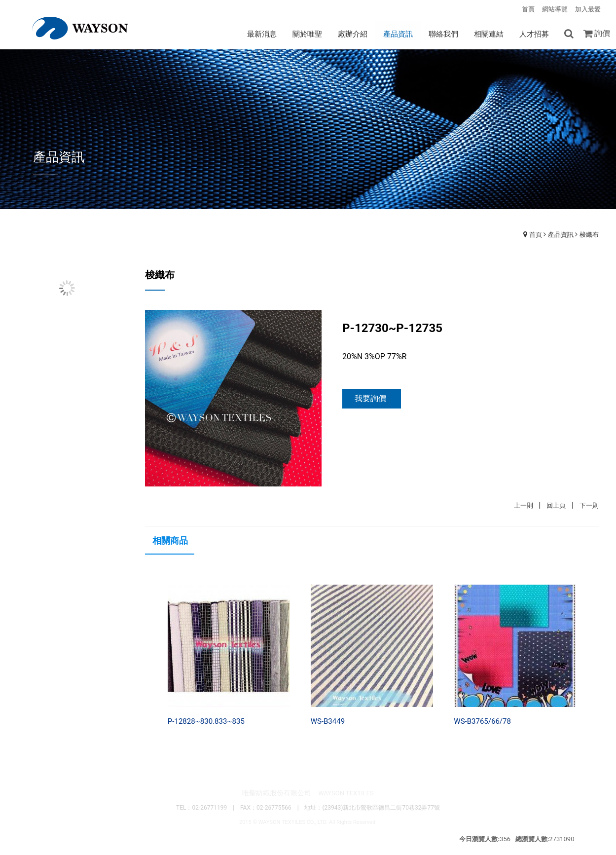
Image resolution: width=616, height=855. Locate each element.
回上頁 (556, 505)
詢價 (602, 33)
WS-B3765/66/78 (482, 721)
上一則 (524, 505)
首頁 (536, 235)
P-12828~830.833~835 (206, 721)
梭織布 (589, 235)
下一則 (589, 505)
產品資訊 (561, 235)
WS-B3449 (328, 721)
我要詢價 (370, 398)
